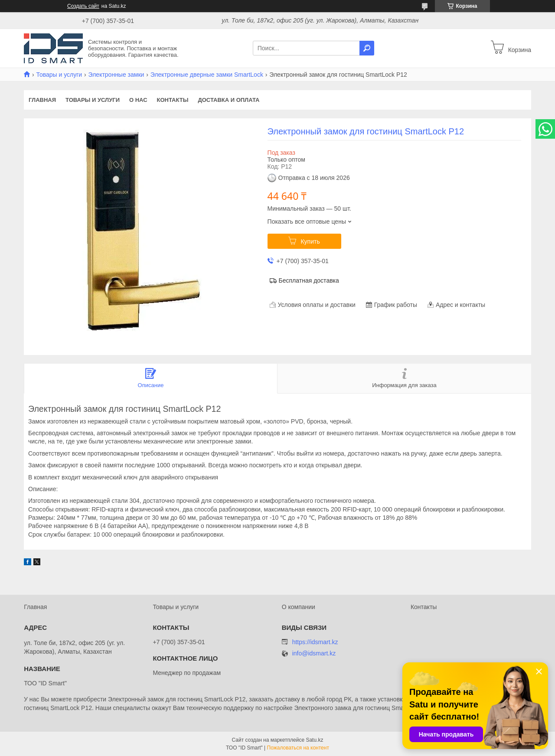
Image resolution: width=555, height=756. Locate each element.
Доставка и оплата (229, 100)
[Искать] (367, 48)
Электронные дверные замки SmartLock (207, 75)
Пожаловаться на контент (298, 748)
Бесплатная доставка (309, 280)
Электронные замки (116, 75)
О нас (138, 100)
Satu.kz (314, 740)
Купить (310, 241)
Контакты (173, 100)
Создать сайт (83, 6)
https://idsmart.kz (315, 642)
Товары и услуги (59, 75)
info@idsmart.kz (314, 653)
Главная (42, 100)
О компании (299, 607)
